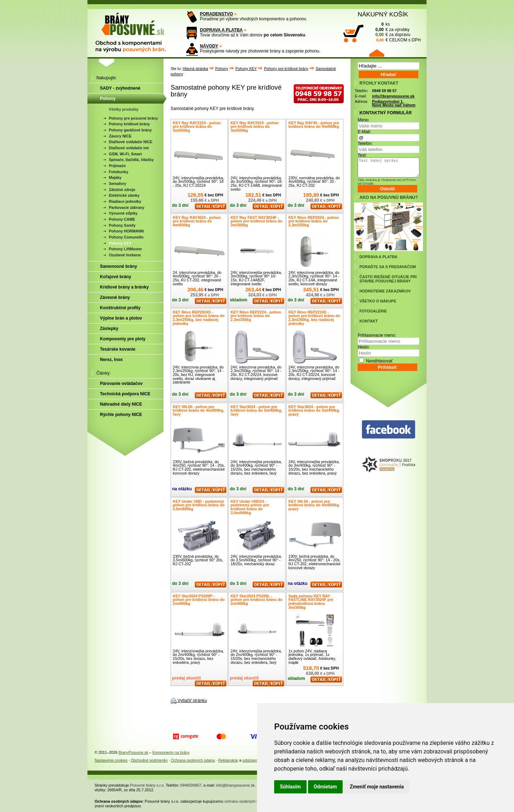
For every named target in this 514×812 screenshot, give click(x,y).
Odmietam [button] (325, 787)
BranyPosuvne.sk (133, 752)
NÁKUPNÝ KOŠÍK (383, 14)
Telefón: (365, 144)
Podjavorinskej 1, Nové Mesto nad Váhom (394, 103)
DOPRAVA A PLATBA (221, 30)
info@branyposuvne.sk (393, 96)
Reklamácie (228, 760)
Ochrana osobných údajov (193, 760)
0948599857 (191, 785)
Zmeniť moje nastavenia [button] (377, 787)
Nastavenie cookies (111, 760)
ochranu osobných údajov (246, 801)
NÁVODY (209, 46)
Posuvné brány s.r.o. (148, 785)
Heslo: (364, 347)
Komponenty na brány (171, 752)
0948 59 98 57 (384, 91)
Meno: (364, 120)
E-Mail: (364, 132)
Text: (362, 155)
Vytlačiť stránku (192, 701)
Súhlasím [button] (290, 787)
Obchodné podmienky (149, 760)
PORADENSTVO (216, 14)
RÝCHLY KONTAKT (379, 83)
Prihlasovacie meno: (377, 335)
